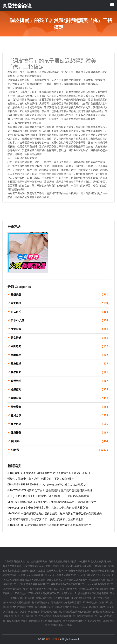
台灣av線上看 (99, 566)
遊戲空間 (60, 390)
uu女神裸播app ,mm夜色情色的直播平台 (43, 566)
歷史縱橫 (60, 364)
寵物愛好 (60, 407)
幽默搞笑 (60, 355)
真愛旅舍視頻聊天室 (17, 621)
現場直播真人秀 (97, 580)
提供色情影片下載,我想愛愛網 (93, 593)
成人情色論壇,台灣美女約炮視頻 (75, 612)
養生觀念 (60, 424)
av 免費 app (24, 575)
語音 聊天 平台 (56, 625)
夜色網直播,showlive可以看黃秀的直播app (56, 607)
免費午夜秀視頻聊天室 (34, 589)
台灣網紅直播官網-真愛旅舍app (45, 621)
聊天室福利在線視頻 (81, 598)
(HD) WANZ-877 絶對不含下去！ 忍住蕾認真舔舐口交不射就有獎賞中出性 (50, 490)
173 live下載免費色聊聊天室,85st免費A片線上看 (52, 593)
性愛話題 (60, 329)
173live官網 (45, 616)
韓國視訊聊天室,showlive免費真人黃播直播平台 (55, 575)
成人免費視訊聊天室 (37, 561)
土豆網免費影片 (61, 598)
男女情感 (60, 338)
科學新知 (60, 372)
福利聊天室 (71, 589)
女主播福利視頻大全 (15, 561)
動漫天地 (60, 381)
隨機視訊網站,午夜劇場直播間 (66, 602)
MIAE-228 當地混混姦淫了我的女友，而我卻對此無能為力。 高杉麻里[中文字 (52, 502)
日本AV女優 (60, 321)
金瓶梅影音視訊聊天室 (64, 616)
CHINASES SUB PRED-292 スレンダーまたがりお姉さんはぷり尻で (47, 485)
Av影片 (60, 450)
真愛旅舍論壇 (53, 639)
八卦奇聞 (60, 346)
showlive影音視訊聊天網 (78, 566)
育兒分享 (60, 415)
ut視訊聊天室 (88, 575)
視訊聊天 (60, 441)
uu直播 (68, 625)
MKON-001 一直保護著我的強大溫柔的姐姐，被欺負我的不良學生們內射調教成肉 (55, 514)
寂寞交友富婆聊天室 (87, 616)
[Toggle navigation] (112, 4)
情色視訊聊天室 (49, 612)
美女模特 (60, 303)
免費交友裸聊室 (55, 580)
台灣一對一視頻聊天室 (26, 616)
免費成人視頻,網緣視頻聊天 (63, 561)
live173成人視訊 (56, 589)
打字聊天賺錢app (41, 602)
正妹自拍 (60, 312)
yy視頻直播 (34, 612)
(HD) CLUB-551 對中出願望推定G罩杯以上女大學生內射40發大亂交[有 (48, 508)
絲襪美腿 (60, 295)
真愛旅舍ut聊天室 (12, 589)
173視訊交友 (20, 593)
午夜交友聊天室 (93, 621)
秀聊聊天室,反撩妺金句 (76, 580)
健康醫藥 (60, 433)
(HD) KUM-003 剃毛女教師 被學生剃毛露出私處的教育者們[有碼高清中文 (49, 525)
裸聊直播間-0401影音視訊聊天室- (68, 584)
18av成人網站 (103, 575)
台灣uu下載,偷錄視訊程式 (93, 607)
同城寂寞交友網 (44, 598)
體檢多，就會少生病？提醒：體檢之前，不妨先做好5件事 (41, 479)
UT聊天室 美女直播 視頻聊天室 (34, 584)
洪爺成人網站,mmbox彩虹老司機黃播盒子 (68, 571)
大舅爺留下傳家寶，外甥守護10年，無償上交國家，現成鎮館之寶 (45, 519)
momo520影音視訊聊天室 (100, 584)
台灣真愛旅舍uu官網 (73, 621)
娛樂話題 (60, 398)
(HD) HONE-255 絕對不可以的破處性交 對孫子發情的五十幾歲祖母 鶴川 (49, 473)
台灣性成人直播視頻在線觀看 (93, 589)
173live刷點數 (90, 602)
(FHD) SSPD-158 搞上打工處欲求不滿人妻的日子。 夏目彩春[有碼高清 (48, 496)
